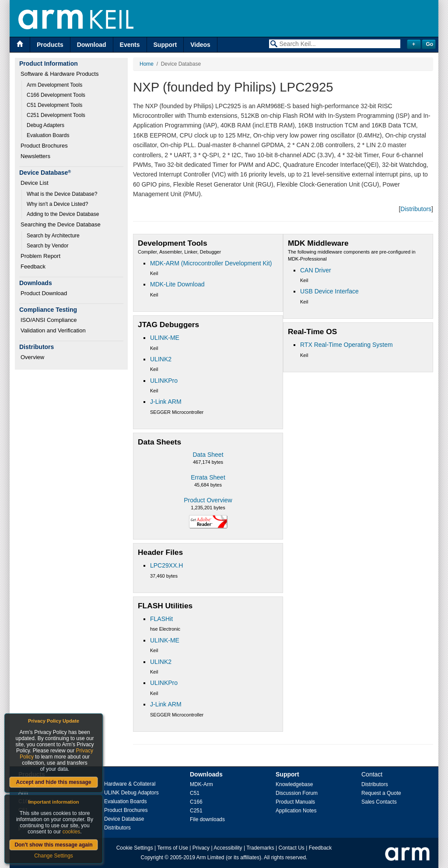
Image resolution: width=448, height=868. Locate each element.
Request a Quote (381, 793)
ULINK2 (161, 359)
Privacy (201, 848)
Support (165, 45)
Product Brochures (44, 146)
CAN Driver (316, 270)
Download (92, 45)
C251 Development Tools (56, 115)
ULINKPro (164, 381)
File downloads (207, 819)
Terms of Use (173, 848)
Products (50, 45)
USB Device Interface (329, 291)
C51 (195, 793)
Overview (32, 357)
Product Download (44, 293)
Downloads (206, 774)
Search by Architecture (53, 236)
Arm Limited (210, 857)
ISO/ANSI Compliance (49, 320)
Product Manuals (295, 802)
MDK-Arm (201, 784)
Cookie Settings (135, 848)
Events (130, 45)
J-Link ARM (166, 402)
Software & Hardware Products (59, 74)
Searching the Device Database (61, 224)
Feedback (33, 266)
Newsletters (35, 156)
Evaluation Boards (48, 135)
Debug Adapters (45, 125)
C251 (196, 811)
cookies (72, 832)
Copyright (152, 857)
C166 (196, 802)
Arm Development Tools (54, 85)
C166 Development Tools (56, 95)
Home (147, 64)
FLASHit (161, 619)
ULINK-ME (165, 338)
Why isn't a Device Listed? (57, 204)
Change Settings (54, 856)
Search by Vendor (47, 246)
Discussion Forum (297, 793)
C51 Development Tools (54, 105)
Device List (35, 183)
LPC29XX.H (166, 565)
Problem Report (40, 256)
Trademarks (260, 848)
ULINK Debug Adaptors (131, 793)
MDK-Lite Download (177, 284)
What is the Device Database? (62, 194)
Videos (200, 45)
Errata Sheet (208, 477)
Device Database (124, 819)
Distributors (416, 209)
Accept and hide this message (53, 782)
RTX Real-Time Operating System (346, 345)
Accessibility (228, 848)
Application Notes (296, 811)
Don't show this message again (53, 845)
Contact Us (292, 848)
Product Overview (208, 500)
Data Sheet (208, 455)
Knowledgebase (294, 784)
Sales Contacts (379, 802)
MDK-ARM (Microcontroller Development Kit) (211, 263)
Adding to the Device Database (63, 214)
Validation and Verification (53, 330)
